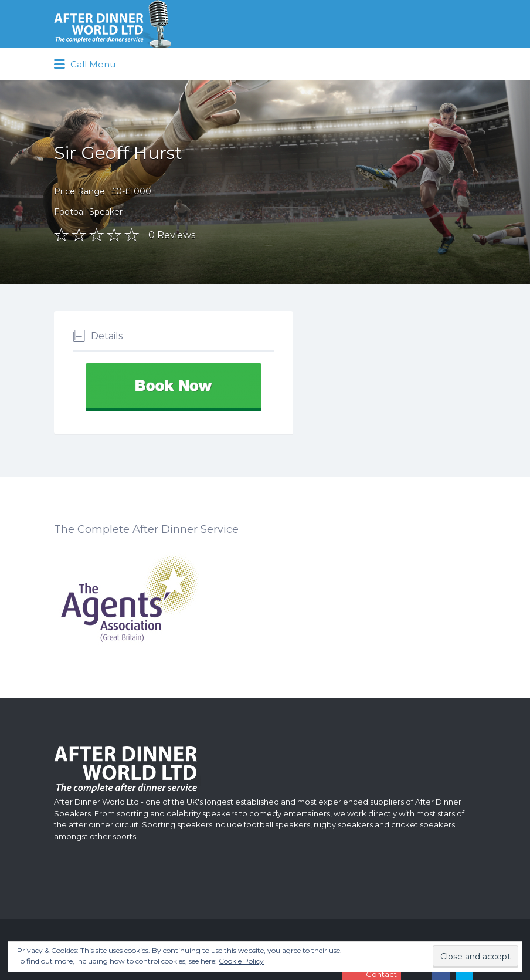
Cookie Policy (241, 961)
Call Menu (85, 65)
